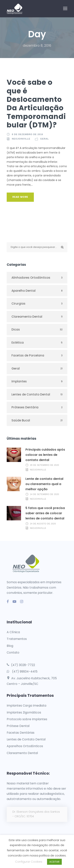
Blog (10, 646)
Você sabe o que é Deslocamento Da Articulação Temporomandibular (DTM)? (36, 104)
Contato (13, 652)
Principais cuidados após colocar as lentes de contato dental (45, 455)
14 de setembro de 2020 (45, 494)
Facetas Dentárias (21, 733)
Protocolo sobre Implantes (27, 719)
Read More (20, 197)
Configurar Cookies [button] (29, 862)
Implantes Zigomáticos (24, 712)
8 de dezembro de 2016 (28, 134)
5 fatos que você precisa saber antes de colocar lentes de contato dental (45, 513)
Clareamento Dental (22, 753)
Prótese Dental (18, 726)
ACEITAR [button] (54, 862)
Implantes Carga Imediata (26, 706)
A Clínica (13, 632)
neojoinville (21, 139)
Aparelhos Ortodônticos (25, 746)
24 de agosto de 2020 (43, 523)
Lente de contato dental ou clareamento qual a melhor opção (44, 484)
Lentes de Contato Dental (26, 739)
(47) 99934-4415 (25, 672)
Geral (44, 139)
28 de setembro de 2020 (45, 465)
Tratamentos (17, 639)
